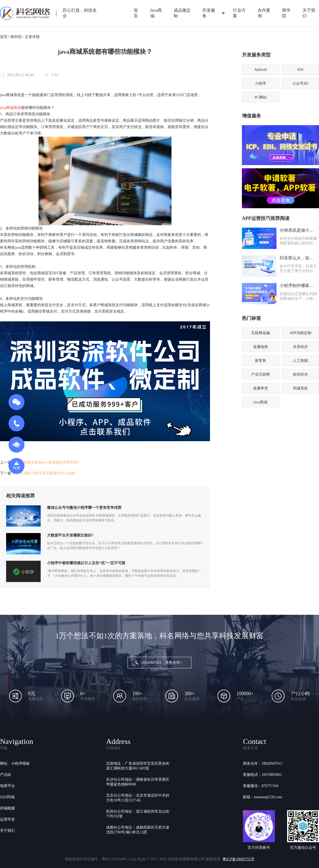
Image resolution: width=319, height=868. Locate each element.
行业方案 (239, 13)
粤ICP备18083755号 (238, 859)
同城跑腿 (7, 808)
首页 (136, 13)
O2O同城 (7, 797)
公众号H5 (300, 83)
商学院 (286, 13)
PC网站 (260, 97)
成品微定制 (182, 13)
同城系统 (300, 388)
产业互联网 (261, 374)
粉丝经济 (300, 374)
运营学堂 (7, 819)
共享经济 (300, 347)
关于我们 (7, 831)
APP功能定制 (300, 333)
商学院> (17, 37)
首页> (5, 37)
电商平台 (7, 786)
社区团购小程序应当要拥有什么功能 (46, 473)
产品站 (6, 775)
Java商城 (156, 13)
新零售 (261, 361)
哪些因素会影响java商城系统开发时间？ (49, 462)
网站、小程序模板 (15, 763)
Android (261, 70)
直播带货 (261, 388)
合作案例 (264, 13)
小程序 (261, 83)
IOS (301, 70)
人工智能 (300, 361)
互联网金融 (261, 333)
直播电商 (261, 347)
